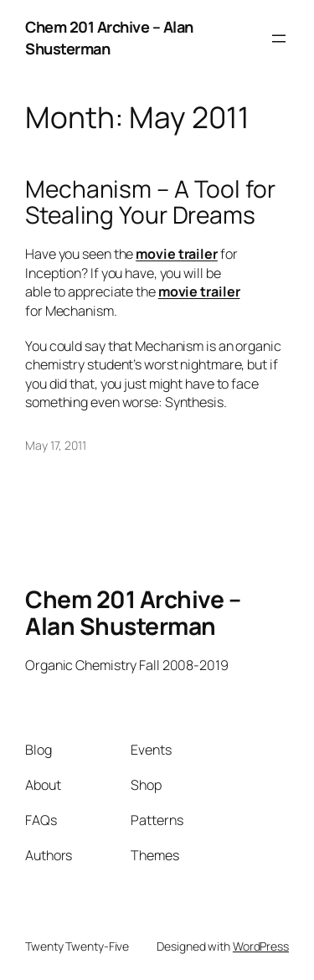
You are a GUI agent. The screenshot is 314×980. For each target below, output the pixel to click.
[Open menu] (279, 39)
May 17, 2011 (56, 445)
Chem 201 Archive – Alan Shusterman (109, 38)
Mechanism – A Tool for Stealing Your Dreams (150, 202)
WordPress (261, 946)
